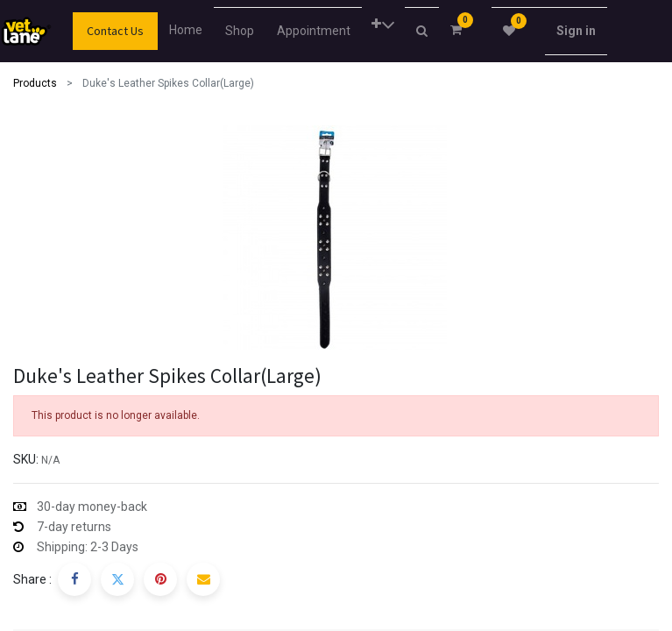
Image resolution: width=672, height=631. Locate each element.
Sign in (576, 31)
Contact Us (115, 31)
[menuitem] (190, 30)
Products (35, 83)
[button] (383, 25)
